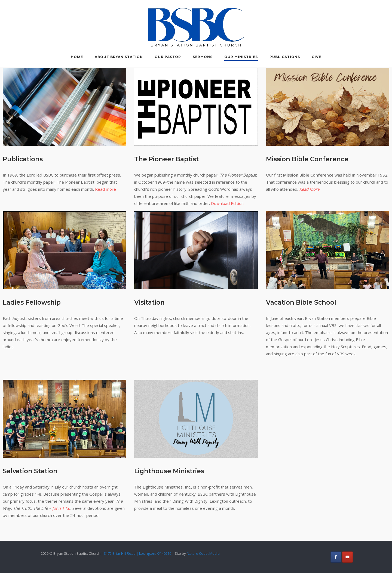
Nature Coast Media (203, 553)
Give (316, 57)
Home (77, 57)
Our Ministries (241, 57)
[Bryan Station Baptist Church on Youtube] (347, 557)
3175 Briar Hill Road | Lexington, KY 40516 (138, 553)
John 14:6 (61, 508)
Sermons (203, 57)
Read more (105, 189)
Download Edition (227, 203)
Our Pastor (168, 57)
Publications (285, 57)
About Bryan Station (119, 57)
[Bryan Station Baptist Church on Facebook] (336, 557)
